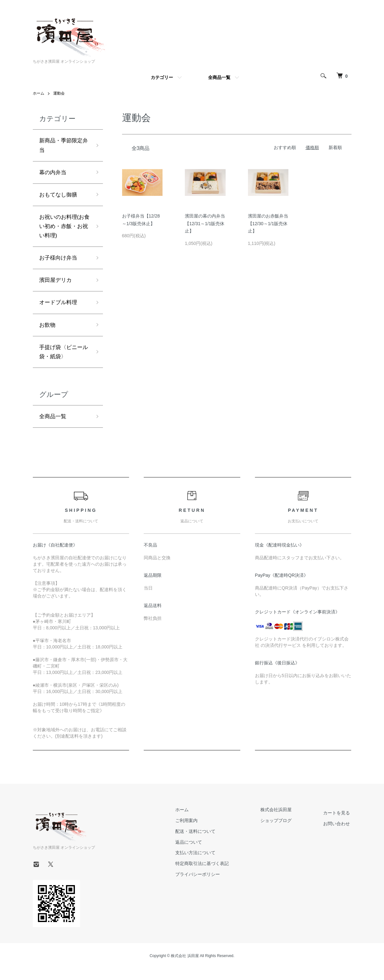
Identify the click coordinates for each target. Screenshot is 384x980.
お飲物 (48, 330)
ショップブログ (280, 827)
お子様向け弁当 (59, 261)
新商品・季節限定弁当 (62, 146)
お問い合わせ (338, 830)
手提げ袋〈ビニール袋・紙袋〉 (62, 358)
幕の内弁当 (54, 173)
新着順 (335, 147)
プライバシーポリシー (205, 881)
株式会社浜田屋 (280, 816)
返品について (196, 848)
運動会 (59, 93)
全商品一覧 (219, 77)
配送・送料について (203, 838)
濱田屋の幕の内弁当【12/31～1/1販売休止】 (205, 223)
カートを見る (338, 819)
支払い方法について (203, 859)
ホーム (39, 93)
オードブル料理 (59, 307)
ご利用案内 (194, 827)
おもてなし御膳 (59, 196)
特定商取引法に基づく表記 (209, 870)
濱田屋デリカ (56, 284)
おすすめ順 (285, 147)
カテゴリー (162, 77)
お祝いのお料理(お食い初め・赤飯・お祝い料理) (63, 229)
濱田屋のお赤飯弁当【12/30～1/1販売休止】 (268, 223)
